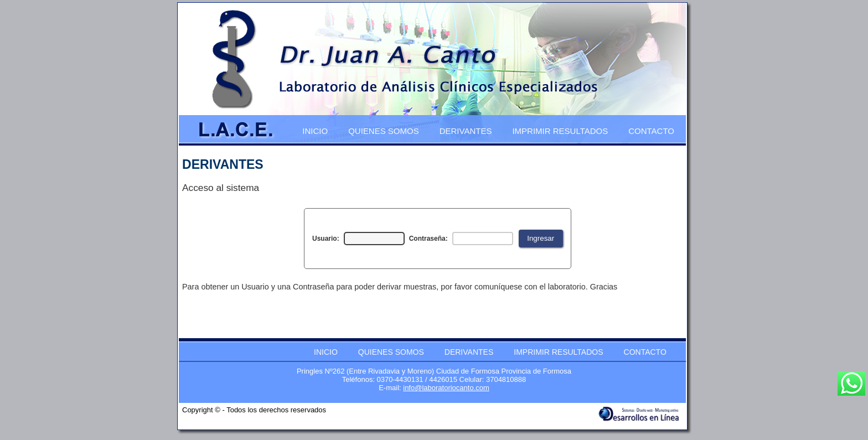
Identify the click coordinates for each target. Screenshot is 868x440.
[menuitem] (315, 130)
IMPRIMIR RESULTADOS (560, 131)
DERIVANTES (466, 131)
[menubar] (489, 130)
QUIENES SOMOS (384, 131)
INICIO (315, 131)
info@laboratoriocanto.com (446, 388)
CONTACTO (651, 131)
